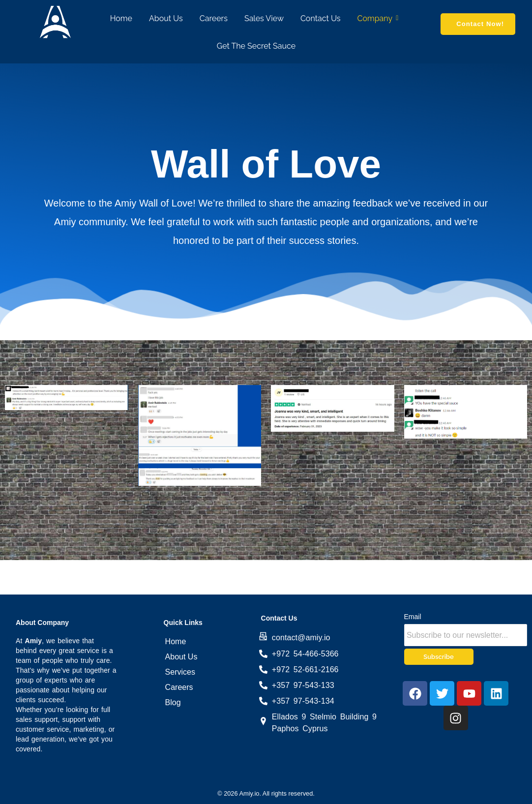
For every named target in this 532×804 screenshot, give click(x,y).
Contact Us (321, 18)
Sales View (264, 18)
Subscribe (439, 657)
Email (413, 617)
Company (377, 18)
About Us (166, 18)
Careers (214, 18)
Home (121, 18)
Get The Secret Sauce (256, 46)
